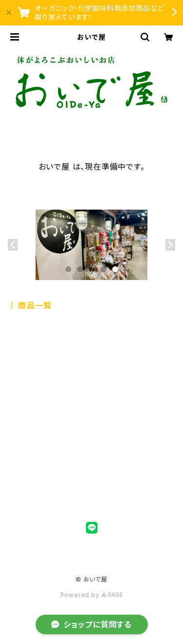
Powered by (92, 595)
